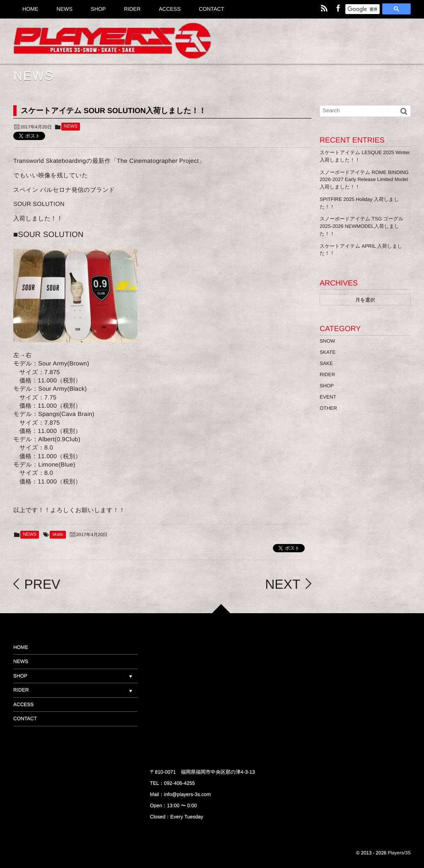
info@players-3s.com (187, 794)
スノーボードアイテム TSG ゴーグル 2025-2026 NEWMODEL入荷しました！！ (361, 226)
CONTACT (25, 718)
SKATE (328, 352)
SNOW (327, 341)
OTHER (328, 408)
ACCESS (23, 704)
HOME (21, 647)
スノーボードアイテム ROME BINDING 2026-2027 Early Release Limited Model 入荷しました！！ (364, 180)
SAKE (326, 363)
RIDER (327, 375)
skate (58, 534)
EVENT (328, 397)
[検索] (363, 10)
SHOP (327, 386)
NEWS (71, 126)
